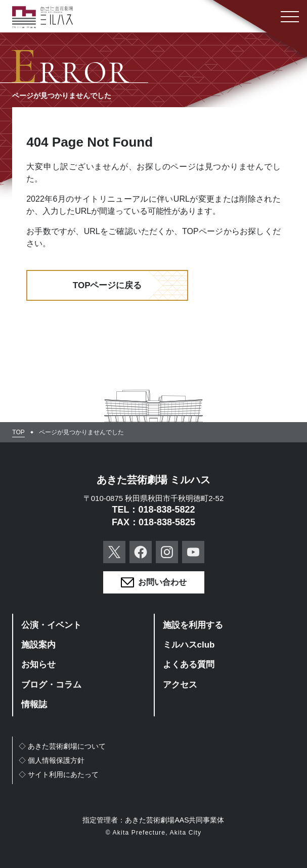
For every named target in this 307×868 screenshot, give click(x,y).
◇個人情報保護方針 (52, 760)
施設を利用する (193, 625)
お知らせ (38, 665)
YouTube (193, 552)
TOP (18, 432)
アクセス (180, 685)
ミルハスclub (189, 645)
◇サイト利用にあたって (59, 774)
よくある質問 (189, 665)
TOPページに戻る (107, 285)
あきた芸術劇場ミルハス (42, 17)
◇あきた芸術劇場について (62, 746)
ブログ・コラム (51, 685)
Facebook (141, 552)
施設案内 (38, 645)
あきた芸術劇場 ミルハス (154, 480)
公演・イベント (51, 625)
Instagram (167, 552)
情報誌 (34, 704)
